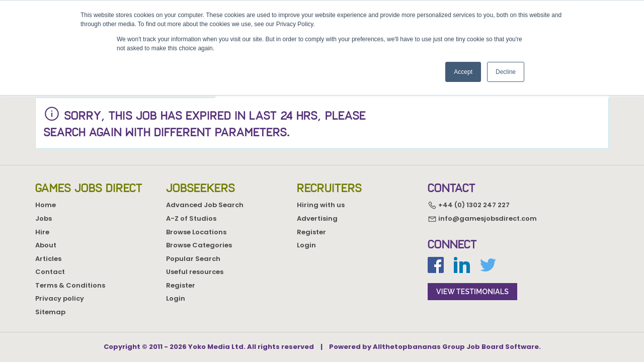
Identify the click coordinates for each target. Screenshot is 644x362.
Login (176, 298)
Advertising (317, 218)
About (46, 245)
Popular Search (193, 259)
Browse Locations (196, 232)
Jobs (44, 218)
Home (46, 205)
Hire (42, 232)
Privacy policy (60, 298)
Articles (48, 259)
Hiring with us (321, 205)
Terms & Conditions (70, 285)
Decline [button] (506, 72)
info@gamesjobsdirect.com (482, 218)
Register (181, 285)
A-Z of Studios (191, 218)
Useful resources (195, 272)
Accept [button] (463, 72)
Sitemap (50, 312)
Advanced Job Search (205, 205)
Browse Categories (199, 245)
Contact (50, 272)
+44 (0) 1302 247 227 (469, 205)
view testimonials (472, 292)
